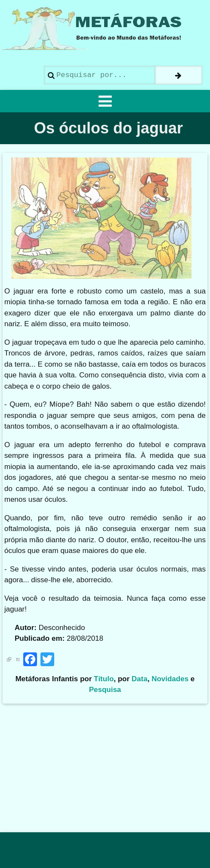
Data (140, 679)
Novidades (170, 679)
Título (104, 679)
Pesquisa (105, 690)
